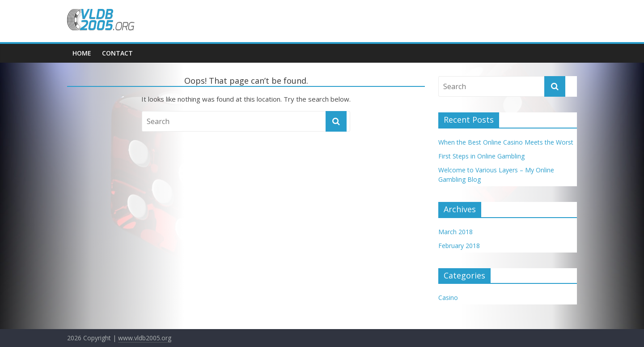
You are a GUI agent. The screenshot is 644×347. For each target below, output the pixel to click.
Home (82, 53)
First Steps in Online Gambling (481, 156)
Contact (117, 53)
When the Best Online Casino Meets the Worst (506, 142)
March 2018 (455, 232)
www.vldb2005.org (145, 338)
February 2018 (459, 246)
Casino (448, 298)
